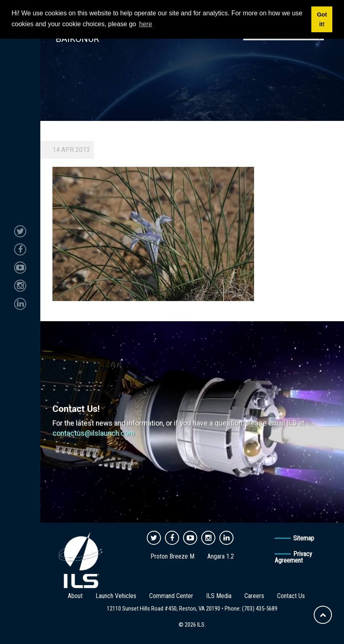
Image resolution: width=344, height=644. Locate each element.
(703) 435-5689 (260, 609)
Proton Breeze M (172, 556)
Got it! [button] (322, 19)
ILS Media (219, 596)
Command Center (171, 596)
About (75, 596)
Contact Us (291, 596)
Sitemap (304, 538)
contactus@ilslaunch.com (94, 433)
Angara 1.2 (221, 556)
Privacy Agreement (293, 557)
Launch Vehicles (116, 596)
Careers (254, 596)
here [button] (146, 24)
